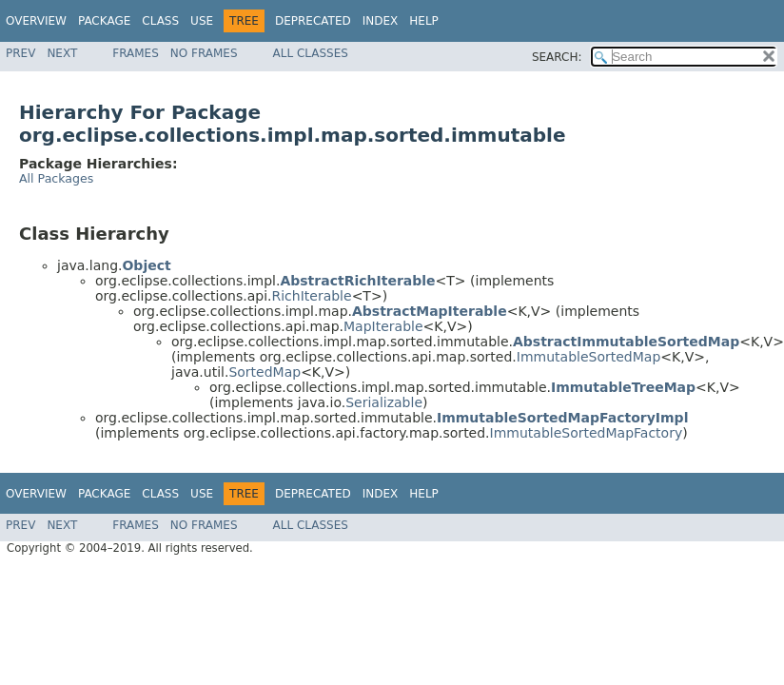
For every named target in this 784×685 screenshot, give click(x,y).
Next (62, 53)
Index (381, 21)
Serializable (384, 402)
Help (424, 21)
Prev (20, 53)
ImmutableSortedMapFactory (587, 433)
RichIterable (311, 296)
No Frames (204, 53)
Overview (36, 21)
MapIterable (383, 326)
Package (104, 21)
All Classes (311, 53)
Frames (136, 53)
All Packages (56, 178)
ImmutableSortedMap (588, 357)
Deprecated (313, 21)
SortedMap (265, 372)
